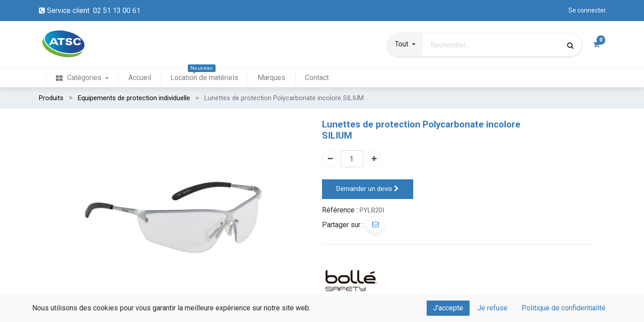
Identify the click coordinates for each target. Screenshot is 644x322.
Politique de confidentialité (563, 308)
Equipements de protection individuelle (134, 98)
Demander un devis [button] (368, 189)
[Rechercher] (570, 45)
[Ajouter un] (374, 158)
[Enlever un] (330, 158)
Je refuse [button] (492, 308)
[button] (405, 45)
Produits (51, 98)
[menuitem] (82, 78)
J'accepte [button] (448, 308)
